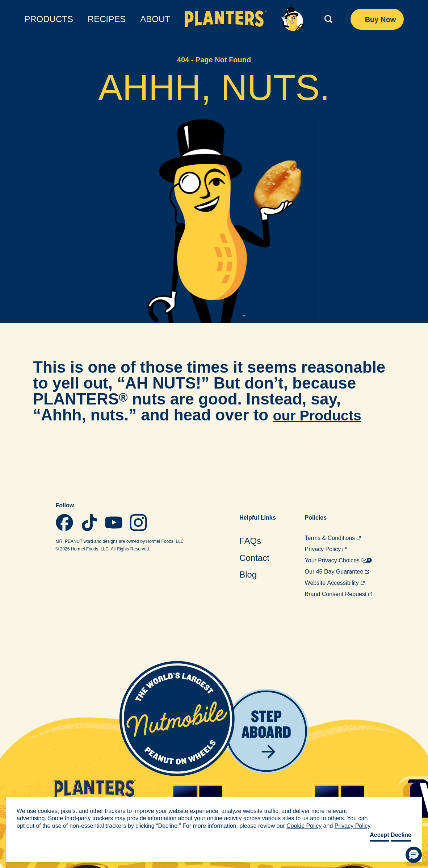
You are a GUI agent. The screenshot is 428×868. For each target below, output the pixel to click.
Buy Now (381, 20)
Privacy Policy (352, 826)
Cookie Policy (304, 826)
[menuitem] (257, 541)
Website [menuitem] (335, 583)
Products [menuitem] (49, 19)
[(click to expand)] (327, 19)
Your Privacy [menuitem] (338, 560)
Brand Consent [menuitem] (339, 594)
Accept (379, 835)
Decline (401, 835)
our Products (322, 415)
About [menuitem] (155, 19)
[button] (414, 855)
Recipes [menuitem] (107, 19)
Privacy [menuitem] (326, 549)
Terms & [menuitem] (333, 538)
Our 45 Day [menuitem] (337, 572)
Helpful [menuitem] (257, 518)
